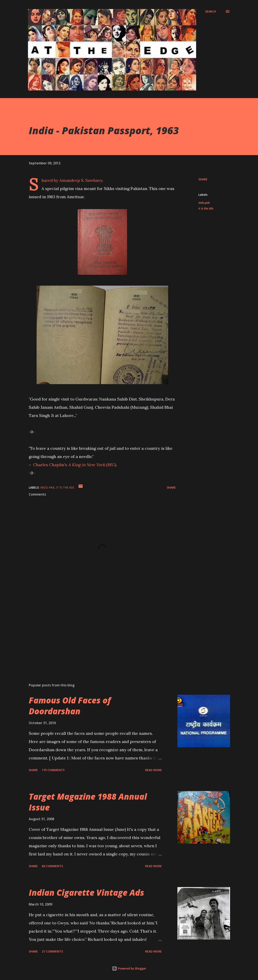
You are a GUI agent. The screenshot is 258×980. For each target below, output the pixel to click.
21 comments (52, 951)
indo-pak (204, 203)
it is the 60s (206, 208)
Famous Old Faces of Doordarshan (70, 706)
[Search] (211, 11)
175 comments (53, 770)
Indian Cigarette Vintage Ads (86, 892)
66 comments (52, 866)
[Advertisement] (98, 632)
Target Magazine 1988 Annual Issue (88, 802)
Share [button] (203, 179)
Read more (153, 770)
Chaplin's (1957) (75, 465)
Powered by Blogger (129, 968)
